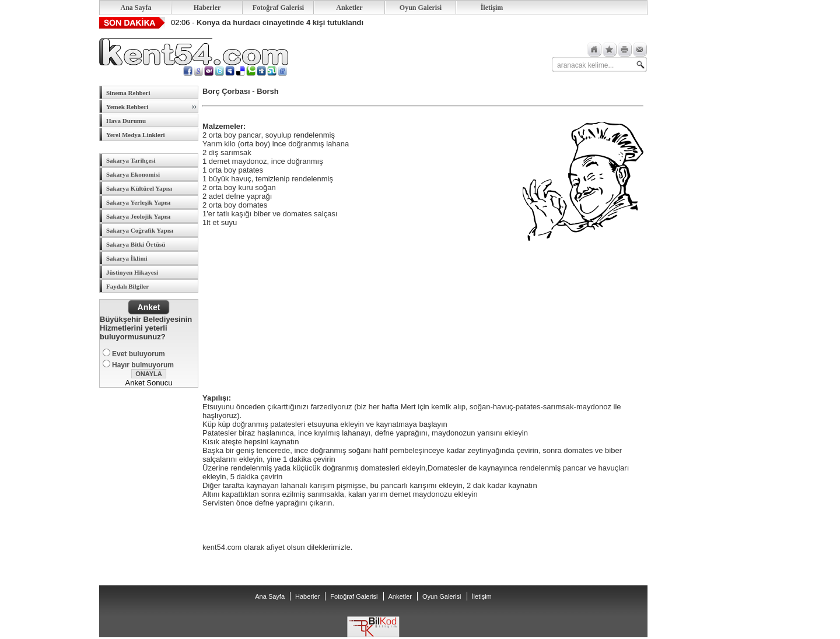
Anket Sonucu (149, 383)
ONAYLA (148, 374)
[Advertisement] (290, 310)
